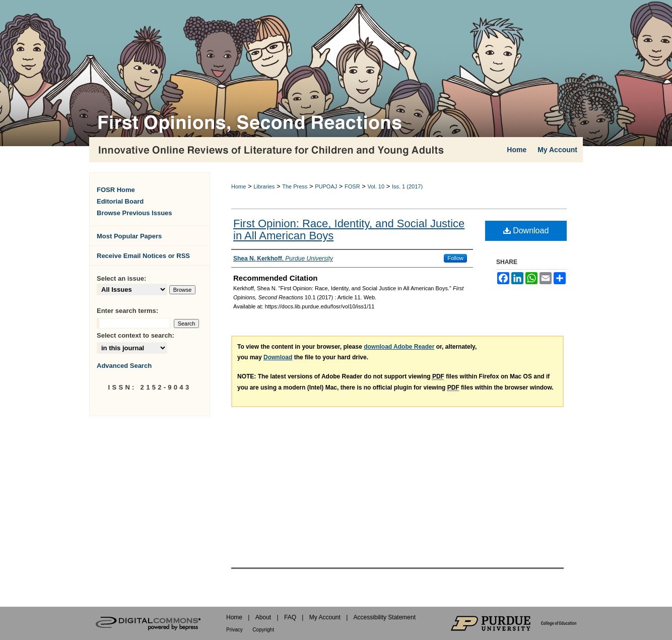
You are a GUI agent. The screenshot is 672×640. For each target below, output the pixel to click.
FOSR (352, 186)
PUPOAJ (326, 186)
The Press (295, 186)
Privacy (234, 630)
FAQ (290, 617)
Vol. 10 (376, 186)
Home (239, 186)
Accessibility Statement (385, 617)
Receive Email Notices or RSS (143, 256)
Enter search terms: (127, 311)
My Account (325, 617)
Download (526, 231)
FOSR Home (116, 190)
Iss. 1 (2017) (407, 186)
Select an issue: (121, 278)
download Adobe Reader (399, 347)
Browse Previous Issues (135, 213)
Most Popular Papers (129, 236)
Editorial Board (120, 201)
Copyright (263, 630)
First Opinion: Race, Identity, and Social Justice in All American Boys (349, 230)
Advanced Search (124, 366)
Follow (455, 258)
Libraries (264, 186)
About (263, 617)
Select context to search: (136, 335)
